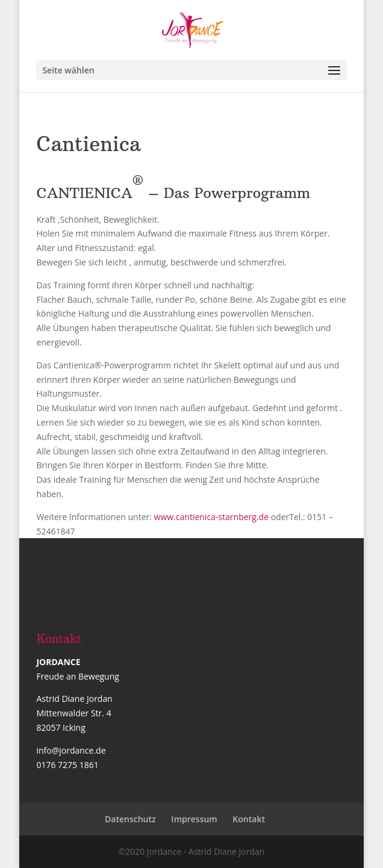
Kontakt (249, 819)
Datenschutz (130, 819)
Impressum (194, 819)
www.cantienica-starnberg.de (213, 517)
